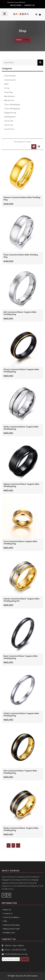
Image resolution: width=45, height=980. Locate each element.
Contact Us (29, 5)
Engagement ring (10, 113)
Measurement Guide (12, 929)
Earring (7, 88)
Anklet (6, 84)
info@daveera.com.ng (19, 954)
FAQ (5, 921)
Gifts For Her (9, 125)
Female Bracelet (10, 80)
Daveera (34, 976)
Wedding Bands (10, 117)
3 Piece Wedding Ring (12, 109)
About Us (7, 910)
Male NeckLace (10, 96)
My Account (16, 5)
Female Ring (8, 92)
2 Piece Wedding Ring (12, 105)
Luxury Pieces (9, 129)
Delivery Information (12, 925)
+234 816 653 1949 (18, 950)
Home (19, 40)
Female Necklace (10, 76)
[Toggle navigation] (5, 14)
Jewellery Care (9, 933)
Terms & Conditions (11, 917)
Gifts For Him (9, 121)
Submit (25, 959)
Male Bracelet (9, 100)
